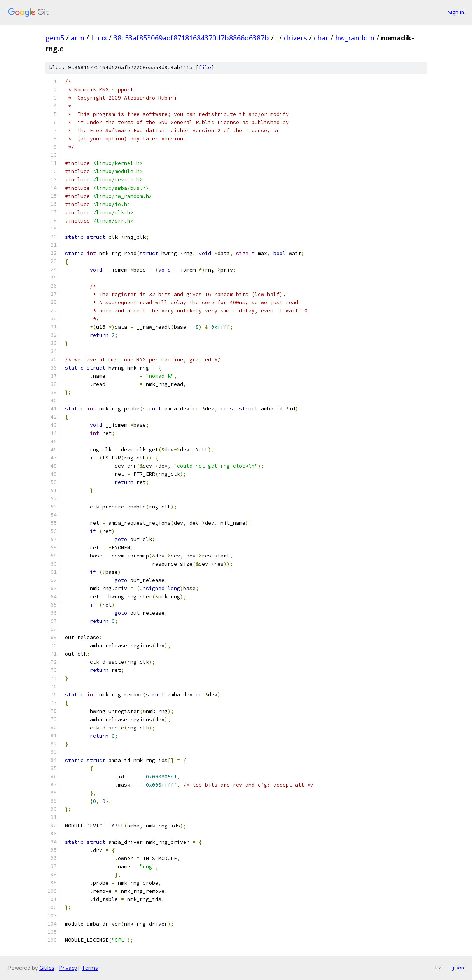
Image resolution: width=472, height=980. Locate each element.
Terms (90, 968)
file (205, 67)
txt (439, 968)
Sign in (456, 12)
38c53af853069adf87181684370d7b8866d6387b (191, 38)
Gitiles (47, 968)
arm (78, 38)
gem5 (55, 38)
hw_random (355, 38)
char (321, 38)
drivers (295, 38)
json (458, 968)
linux (99, 38)
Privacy (68, 968)
